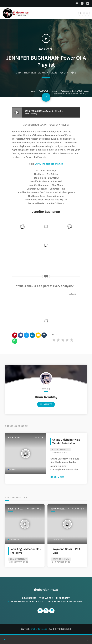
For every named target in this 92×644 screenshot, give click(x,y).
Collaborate (29, 598)
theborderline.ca (39, 629)
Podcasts (65, 91)
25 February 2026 (19, 562)
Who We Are (46, 598)
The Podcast (63, 598)
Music (54, 91)
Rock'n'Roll (44, 91)
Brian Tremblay (26, 73)
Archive (46, 404)
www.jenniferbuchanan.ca (49, 164)
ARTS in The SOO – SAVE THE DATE (65, 602)
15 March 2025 (59, 452)
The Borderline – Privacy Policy (27, 602)
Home (32, 91)
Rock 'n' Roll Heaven (81, 91)
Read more (60, 477)
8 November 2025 (61, 562)
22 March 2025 (48, 73)
